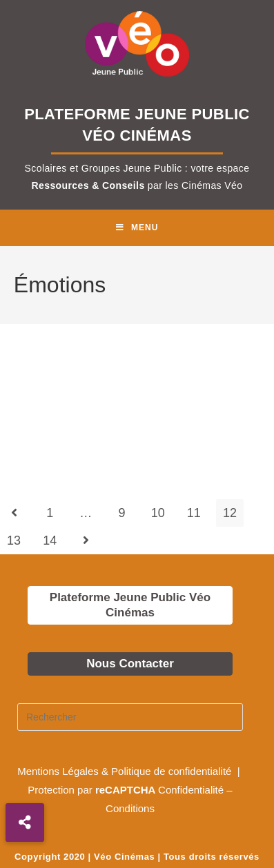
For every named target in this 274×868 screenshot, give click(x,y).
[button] (25, 822)
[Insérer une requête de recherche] (130, 717)
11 (194, 513)
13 (14, 541)
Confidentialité (191, 790)
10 (158, 513)
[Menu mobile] (137, 228)
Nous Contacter (130, 664)
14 (50, 541)
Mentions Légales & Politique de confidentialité (126, 771)
